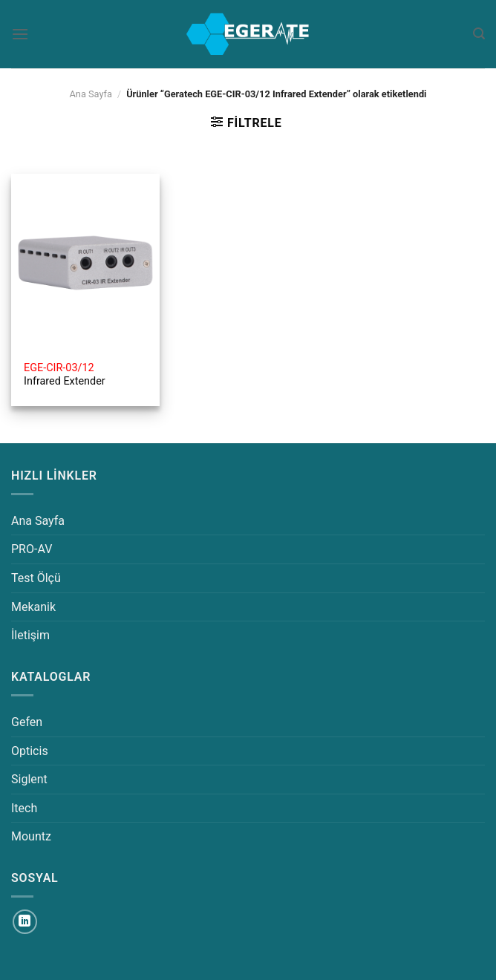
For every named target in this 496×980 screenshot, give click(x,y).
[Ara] (479, 34)
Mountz (31, 836)
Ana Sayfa (91, 94)
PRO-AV (32, 549)
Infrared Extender (65, 375)
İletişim (30, 635)
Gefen (27, 722)
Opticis (30, 751)
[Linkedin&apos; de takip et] (25, 922)
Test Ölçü (36, 578)
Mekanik (33, 607)
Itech (24, 808)
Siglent (29, 779)
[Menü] (20, 34)
